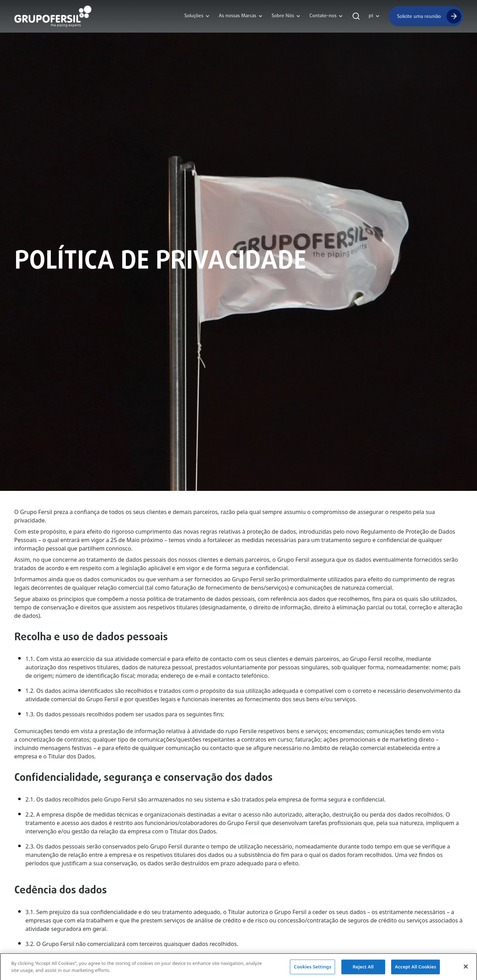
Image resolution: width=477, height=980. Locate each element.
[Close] (466, 969)
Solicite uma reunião (419, 16)
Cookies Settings (312, 969)
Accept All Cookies (416, 969)
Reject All (363, 969)
